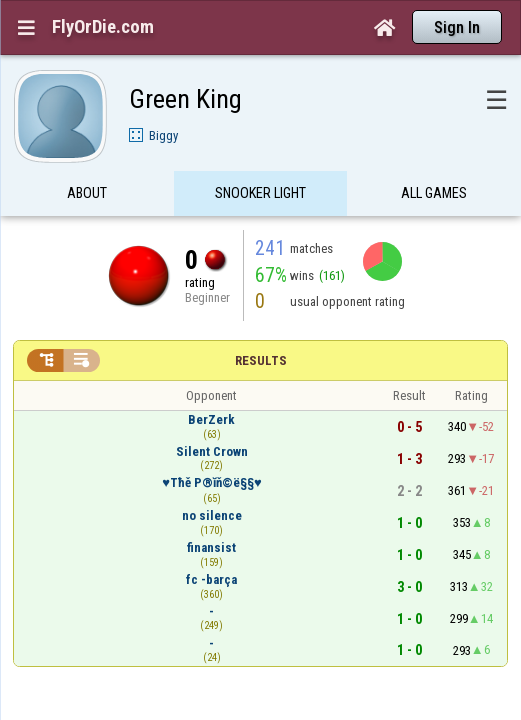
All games (434, 154)
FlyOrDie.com (103, 27)
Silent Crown (212, 412)
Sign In (457, 27)
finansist (211, 508)
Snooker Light (260, 154)
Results (261, 321)
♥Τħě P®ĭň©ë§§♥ (211, 443)
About (87, 154)
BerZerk (211, 380)
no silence (212, 476)
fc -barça (211, 540)
